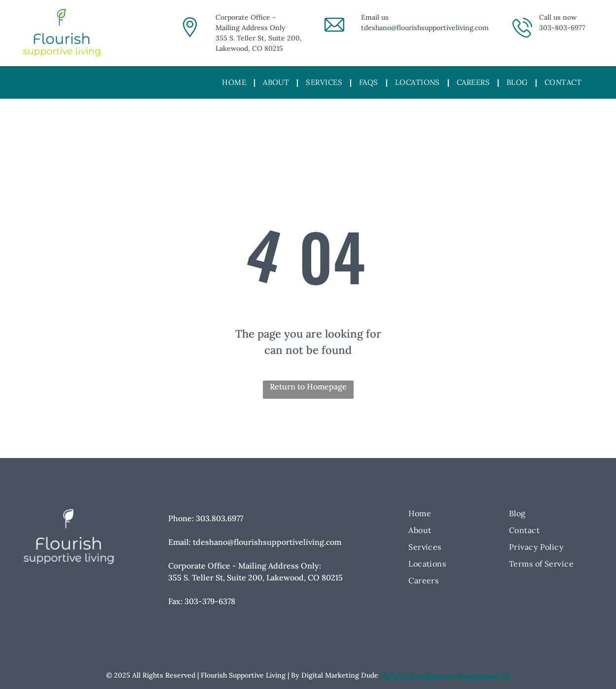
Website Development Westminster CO (445, 675)
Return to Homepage (308, 386)
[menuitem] (235, 83)
